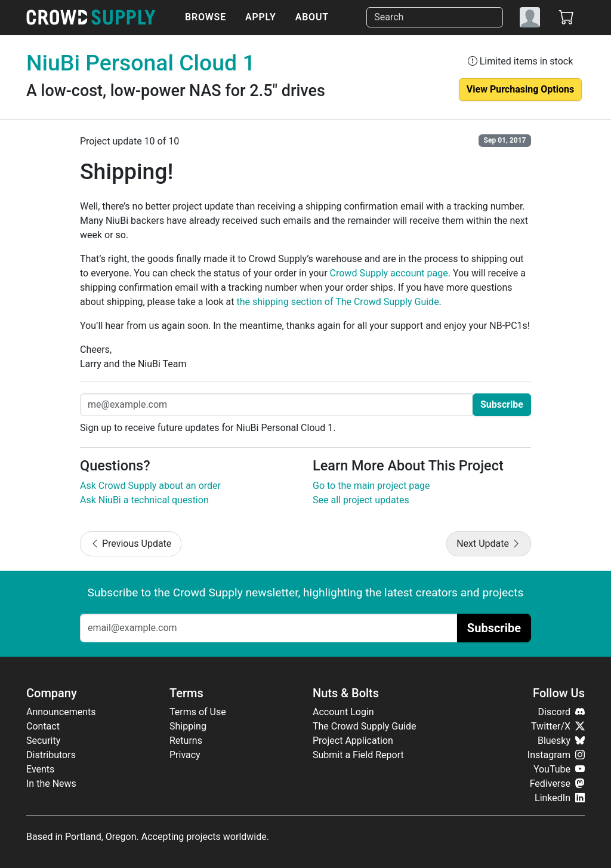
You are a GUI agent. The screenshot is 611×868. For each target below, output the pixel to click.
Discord (561, 712)
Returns (186, 741)
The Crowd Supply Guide (364, 726)
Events (40, 769)
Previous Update (131, 544)
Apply (261, 17)
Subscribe (502, 404)
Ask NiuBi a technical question (144, 500)
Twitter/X (558, 726)
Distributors (51, 755)
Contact (43, 726)
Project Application (353, 741)
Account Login (343, 712)
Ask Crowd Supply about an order (150, 486)
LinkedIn (560, 798)
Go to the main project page (371, 486)
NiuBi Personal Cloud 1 (141, 63)
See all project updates (361, 500)
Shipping (188, 726)
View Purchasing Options (520, 89)
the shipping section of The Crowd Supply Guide (338, 302)
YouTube (559, 769)
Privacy (185, 755)
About (312, 17)
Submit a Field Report (358, 755)
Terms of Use (198, 712)
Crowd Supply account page (389, 273)
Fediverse (557, 784)
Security (43, 741)
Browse (206, 17)
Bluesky (561, 741)
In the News (51, 784)
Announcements (61, 712)
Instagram (556, 755)
